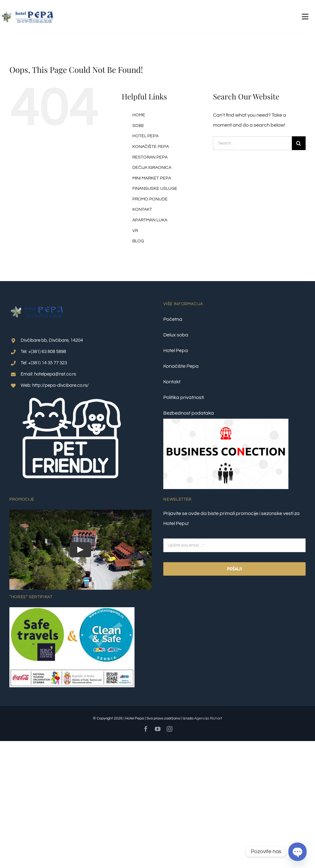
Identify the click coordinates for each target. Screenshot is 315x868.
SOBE (138, 126)
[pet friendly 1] (72, 394)
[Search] (299, 143)
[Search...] (252, 143)
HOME (139, 115)
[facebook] (146, 729)
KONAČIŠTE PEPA (151, 147)
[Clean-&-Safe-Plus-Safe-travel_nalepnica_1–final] (72, 610)
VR (135, 231)
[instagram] (170, 729)
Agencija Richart (208, 718)
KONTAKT (142, 209)
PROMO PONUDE (150, 199)
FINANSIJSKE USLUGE (155, 189)
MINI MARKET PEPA (152, 178)
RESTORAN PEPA (150, 157)
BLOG (138, 241)
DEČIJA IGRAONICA (152, 168)
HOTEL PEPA (145, 136)
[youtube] (158, 729)
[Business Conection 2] (226, 421)
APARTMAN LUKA (150, 220)
